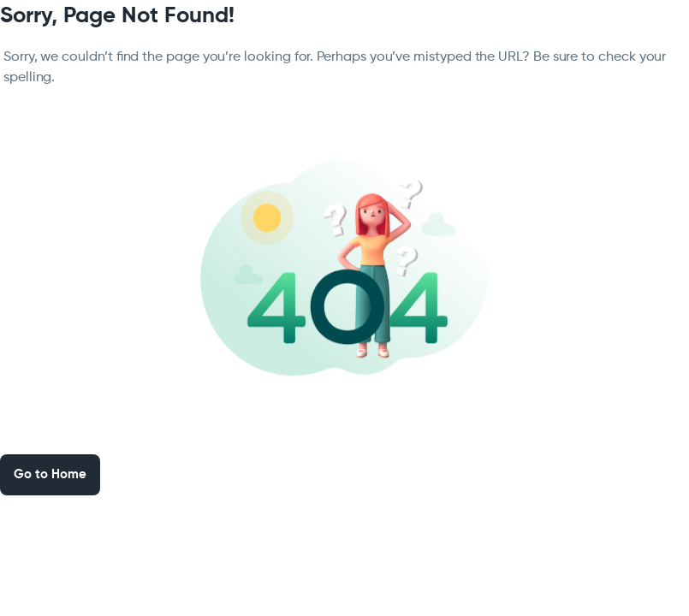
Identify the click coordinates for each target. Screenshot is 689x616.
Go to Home (50, 475)
